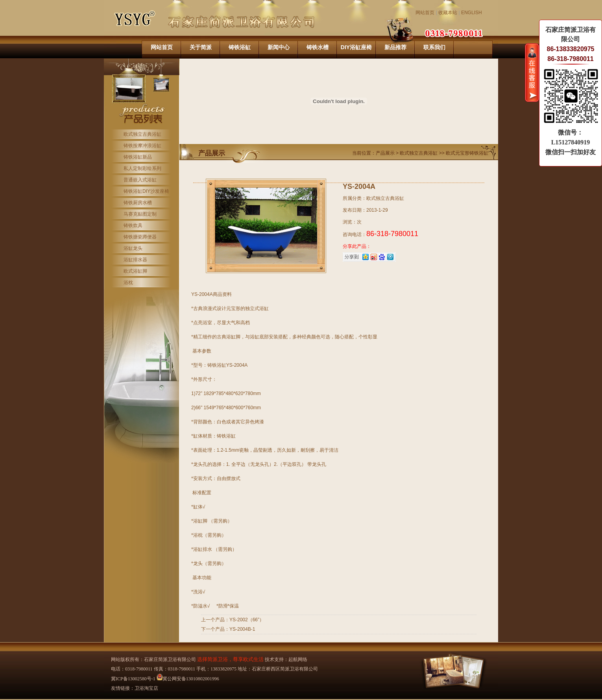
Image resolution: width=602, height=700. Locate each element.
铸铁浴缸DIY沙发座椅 (146, 191)
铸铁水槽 (318, 47)
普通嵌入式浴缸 (140, 180)
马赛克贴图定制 (140, 214)
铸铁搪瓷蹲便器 (140, 237)
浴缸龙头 (133, 248)
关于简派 (201, 47)
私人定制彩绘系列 (142, 168)
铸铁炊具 (133, 225)
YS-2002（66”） (247, 620)
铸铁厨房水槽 (138, 203)
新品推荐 (395, 47)
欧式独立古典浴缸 (142, 134)
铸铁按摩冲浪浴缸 (142, 146)
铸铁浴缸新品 (138, 157)
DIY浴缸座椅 (356, 47)
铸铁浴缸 (240, 47)
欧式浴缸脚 (135, 271)
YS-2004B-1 (242, 629)
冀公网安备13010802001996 (188, 679)
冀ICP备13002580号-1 (133, 679)
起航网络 (298, 659)
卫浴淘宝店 (146, 688)
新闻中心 (279, 47)
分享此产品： (357, 246)
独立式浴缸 (257, 308)
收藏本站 (448, 13)
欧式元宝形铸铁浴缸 (467, 153)
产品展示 (386, 153)
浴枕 (128, 283)
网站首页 (425, 13)
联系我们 (434, 47)
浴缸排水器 (135, 260)
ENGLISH (472, 13)
